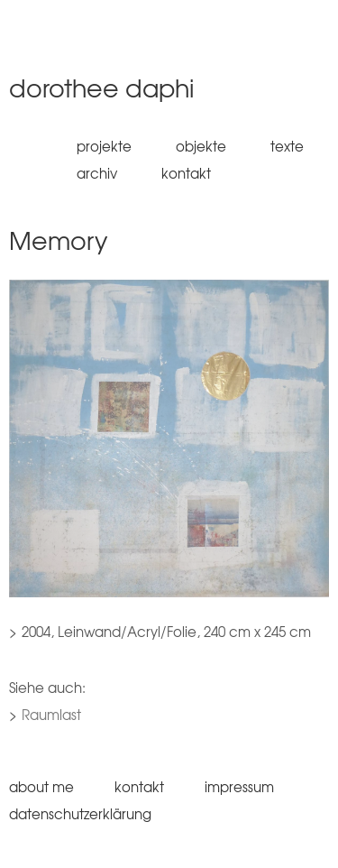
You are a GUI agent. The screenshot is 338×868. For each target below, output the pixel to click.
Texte (287, 146)
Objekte (201, 146)
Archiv (97, 173)
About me (41, 787)
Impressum (239, 787)
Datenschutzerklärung (80, 814)
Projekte (104, 146)
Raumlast (51, 715)
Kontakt (186, 173)
